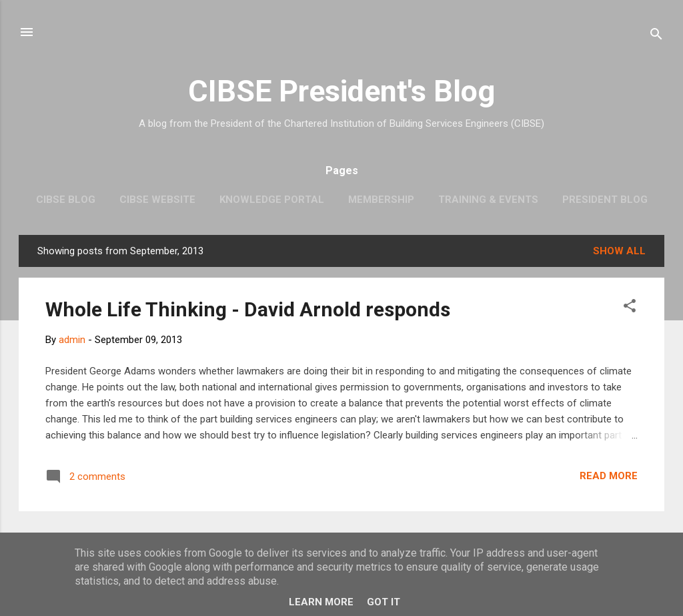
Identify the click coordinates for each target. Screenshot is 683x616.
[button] (630, 308)
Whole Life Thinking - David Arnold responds (248, 309)
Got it (384, 602)
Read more (609, 476)
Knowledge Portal (272, 200)
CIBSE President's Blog (341, 91)
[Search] (656, 36)
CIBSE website (157, 200)
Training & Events (488, 200)
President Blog (605, 200)
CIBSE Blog (66, 200)
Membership (381, 200)
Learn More (321, 602)
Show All (619, 251)
